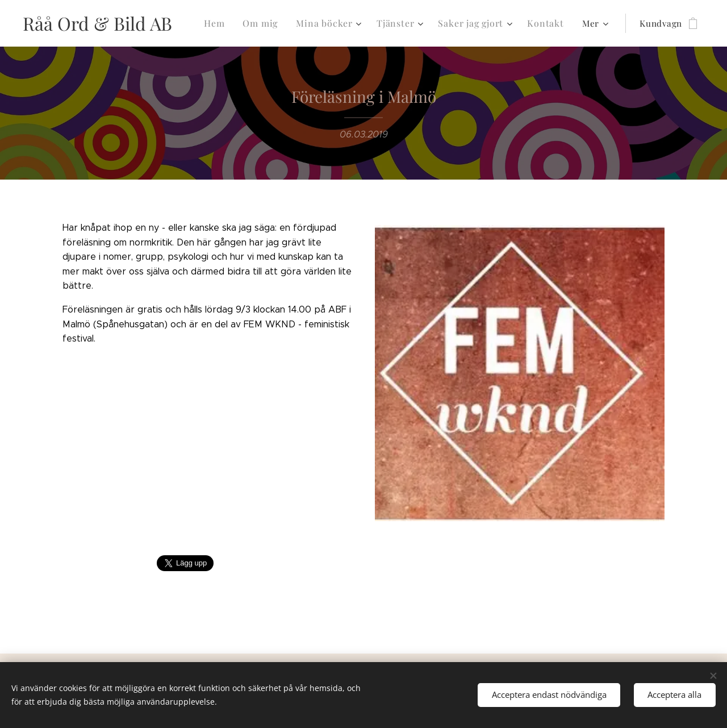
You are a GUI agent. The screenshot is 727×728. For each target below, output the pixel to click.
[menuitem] (229, 23)
